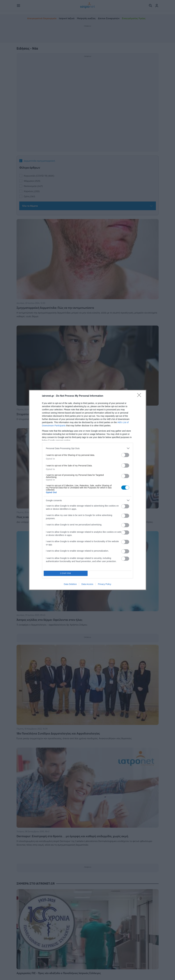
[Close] (140, 396)
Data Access (87, 584)
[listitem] (88, 448)
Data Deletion (70, 584)
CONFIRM (66, 573)
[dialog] (88, 490)
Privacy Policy (104, 584)
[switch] (125, 455)
